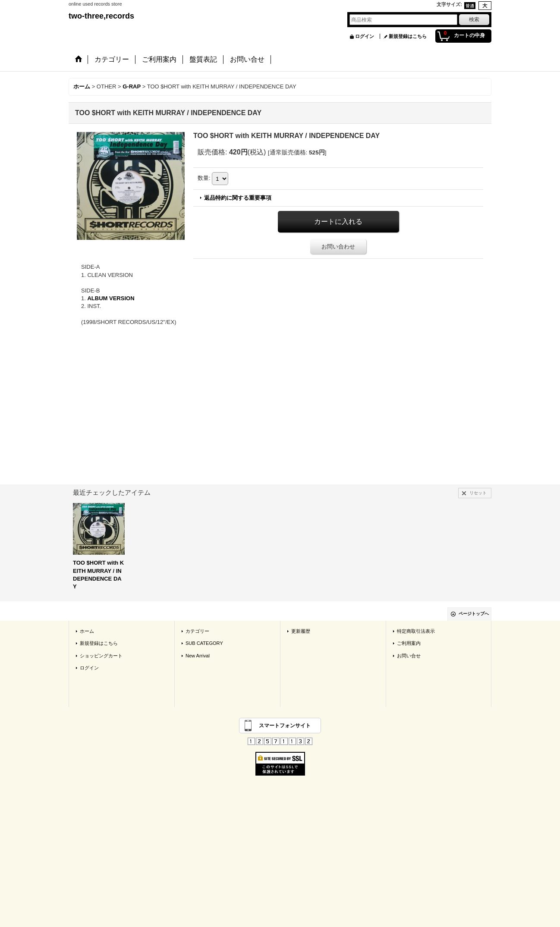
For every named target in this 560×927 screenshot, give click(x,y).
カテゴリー (197, 631)
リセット (478, 493)
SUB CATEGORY (204, 643)
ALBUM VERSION (111, 298)
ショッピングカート (101, 656)
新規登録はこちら (408, 36)
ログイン (365, 36)
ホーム (87, 631)
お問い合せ (409, 656)
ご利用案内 (409, 643)
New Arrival (198, 656)
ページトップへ (474, 614)
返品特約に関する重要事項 (238, 198)
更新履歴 (301, 631)
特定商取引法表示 (416, 631)
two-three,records (101, 16)
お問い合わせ (338, 247)
